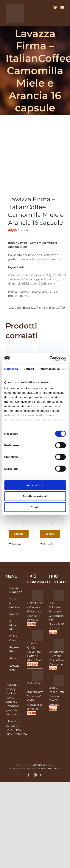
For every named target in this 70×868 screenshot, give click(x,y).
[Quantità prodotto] (20, 523)
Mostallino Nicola (50, 768)
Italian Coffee (56, 308)
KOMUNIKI (39, 765)
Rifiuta (35, 507)
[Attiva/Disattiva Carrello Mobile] (55, 8)
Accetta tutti (35, 485)
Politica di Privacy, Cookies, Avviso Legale (12, 693)
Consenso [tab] (11, 369)
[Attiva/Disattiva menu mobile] (62, 8)
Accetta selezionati (35, 496)
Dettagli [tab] (29, 369)
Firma (41, 308)
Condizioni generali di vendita (13, 710)
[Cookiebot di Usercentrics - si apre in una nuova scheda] (50, 358)
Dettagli (16, 544)
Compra (19, 534)
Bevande (29, 308)
